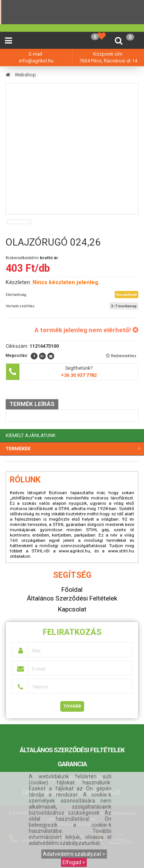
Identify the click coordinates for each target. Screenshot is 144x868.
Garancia (72, 764)
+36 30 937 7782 (79, 375)
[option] (19, 222)
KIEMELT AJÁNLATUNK (31, 435)
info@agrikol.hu (36, 61)
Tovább (72, 706)
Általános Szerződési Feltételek (72, 750)
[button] (121, 356)
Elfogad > (74, 862)
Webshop (25, 75)
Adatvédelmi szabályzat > (74, 854)
